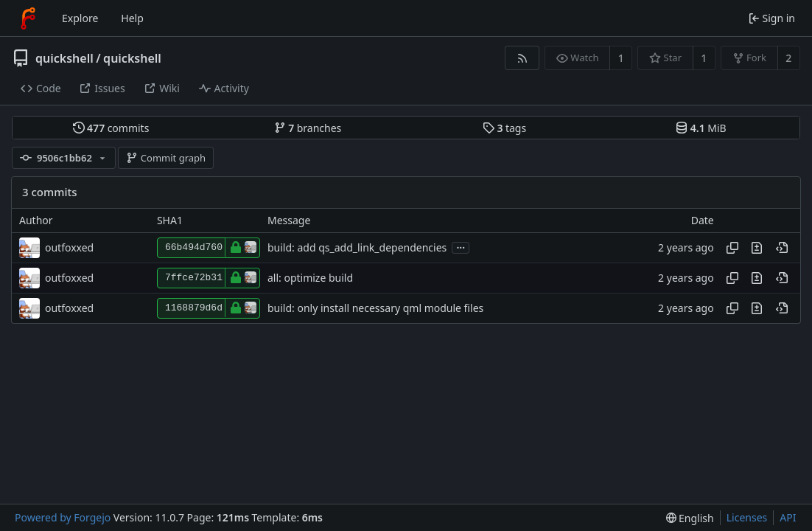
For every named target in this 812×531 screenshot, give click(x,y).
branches (308, 128)
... (461, 247)
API (788, 517)
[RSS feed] (522, 58)
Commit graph (166, 158)
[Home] (28, 18)
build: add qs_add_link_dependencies (357, 247)
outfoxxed (69, 247)
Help (132, 18)
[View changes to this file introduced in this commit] (757, 248)
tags (504, 128)
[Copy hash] (732, 248)
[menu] (690, 518)
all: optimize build (310, 278)
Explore (80, 18)
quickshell (64, 58)
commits (111, 128)
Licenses (747, 517)
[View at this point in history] (782, 248)
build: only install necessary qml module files (375, 308)
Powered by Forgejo (63, 517)
